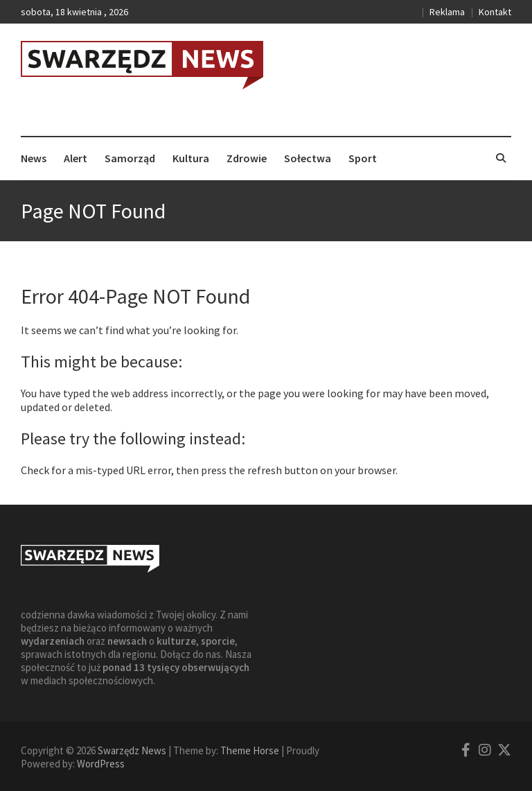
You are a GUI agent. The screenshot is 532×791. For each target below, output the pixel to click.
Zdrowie (247, 158)
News (34, 158)
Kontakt (495, 12)
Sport (363, 158)
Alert (76, 158)
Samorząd (130, 158)
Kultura (191, 158)
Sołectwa (308, 158)
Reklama (447, 12)
